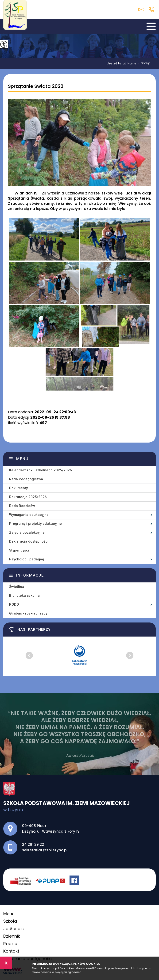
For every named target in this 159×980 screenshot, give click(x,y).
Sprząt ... (144, 63)
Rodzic (10, 944)
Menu (22, 459)
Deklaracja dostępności (29, 541)
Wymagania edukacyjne (29, 515)
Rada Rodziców (22, 506)
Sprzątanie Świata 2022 (36, 86)
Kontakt (11, 951)
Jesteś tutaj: (117, 63)
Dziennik (12, 936)
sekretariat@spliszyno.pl (141, 9)
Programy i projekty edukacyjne (35, 524)
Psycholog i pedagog (27, 559)
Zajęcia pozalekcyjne (27, 533)
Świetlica (17, 587)
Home (132, 63)
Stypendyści (19, 550)
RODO (14, 604)
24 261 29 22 (152, 9)
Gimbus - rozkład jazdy (28, 613)
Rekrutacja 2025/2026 (28, 497)
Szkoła (10, 921)
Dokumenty (18, 488)
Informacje (30, 575)
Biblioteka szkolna (24, 596)
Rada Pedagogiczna (26, 479)
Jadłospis (14, 929)
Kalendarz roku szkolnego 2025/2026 (41, 470)
